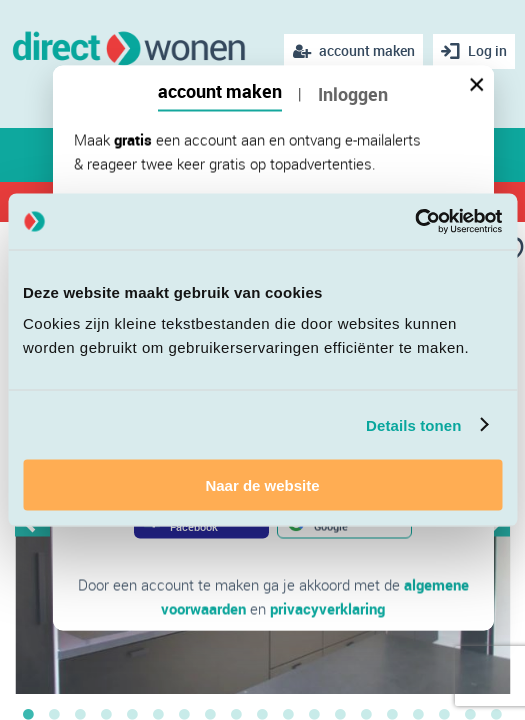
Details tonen (413, 424)
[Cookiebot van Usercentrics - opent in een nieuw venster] (414, 222)
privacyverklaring (327, 609)
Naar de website (262, 485)
